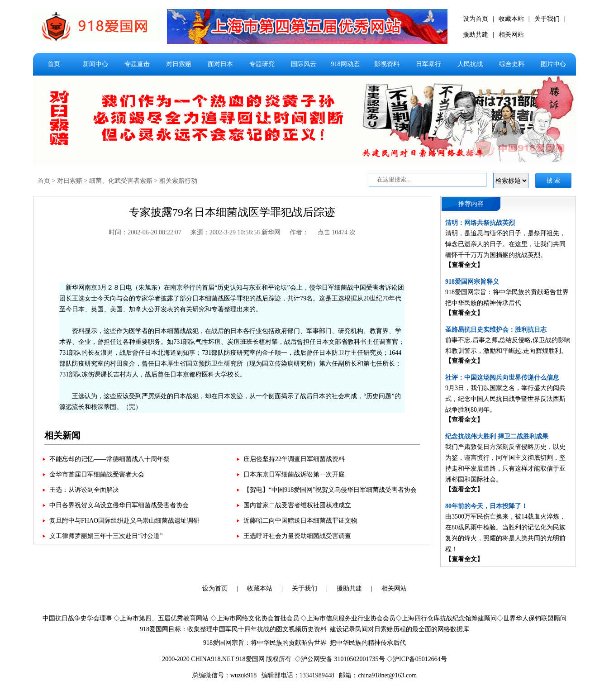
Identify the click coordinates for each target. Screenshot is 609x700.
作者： (299, 232)
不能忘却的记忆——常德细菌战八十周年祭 (109, 459)
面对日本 (220, 64)
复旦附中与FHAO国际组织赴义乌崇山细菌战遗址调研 (124, 521)
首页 (54, 64)
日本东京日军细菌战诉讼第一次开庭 (294, 474)
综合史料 (512, 64)
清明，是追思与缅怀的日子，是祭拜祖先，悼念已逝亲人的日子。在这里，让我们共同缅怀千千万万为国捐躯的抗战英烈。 (505, 244)
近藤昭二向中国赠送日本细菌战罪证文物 (300, 521)
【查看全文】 (464, 265)
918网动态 (345, 64)
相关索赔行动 (178, 181)
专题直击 (137, 64)
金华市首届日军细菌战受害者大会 (97, 474)
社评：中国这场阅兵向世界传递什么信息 (502, 378)
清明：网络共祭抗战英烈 (480, 223)
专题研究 (262, 64)
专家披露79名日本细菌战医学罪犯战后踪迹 (232, 212)
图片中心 (553, 64)
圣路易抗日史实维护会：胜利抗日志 (496, 330)
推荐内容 (471, 204)
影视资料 (387, 64)
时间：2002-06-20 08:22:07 (145, 232)
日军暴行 (428, 64)
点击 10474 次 (337, 232)
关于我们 (547, 19)
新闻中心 (95, 64)
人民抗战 (470, 64)
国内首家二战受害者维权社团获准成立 (297, 505)
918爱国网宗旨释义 (472, 282)
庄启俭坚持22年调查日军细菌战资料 (294, 459)
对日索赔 (179, 64)
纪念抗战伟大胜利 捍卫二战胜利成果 (497, 436)
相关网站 (511, 35)
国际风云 (304, 64)
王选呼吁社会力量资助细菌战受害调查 (297, 536)
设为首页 (476, 19)
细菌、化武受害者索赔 (121, 181)
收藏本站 (511, 19)
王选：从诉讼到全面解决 (84, 490)
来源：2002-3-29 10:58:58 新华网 (236, 232)
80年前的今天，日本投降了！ (486, 506)
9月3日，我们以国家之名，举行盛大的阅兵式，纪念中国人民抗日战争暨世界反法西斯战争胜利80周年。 (505, 399)
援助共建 (476, 35)
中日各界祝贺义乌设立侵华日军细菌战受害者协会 (119, 505)
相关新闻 (62, 435)
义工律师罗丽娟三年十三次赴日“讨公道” (106, 536)
